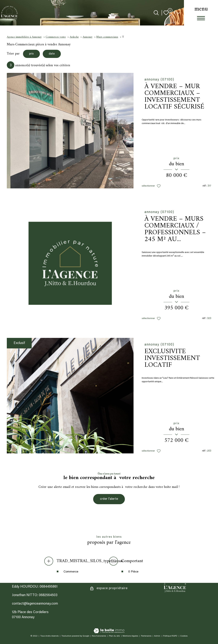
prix (32, 54)
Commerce (71, 572)
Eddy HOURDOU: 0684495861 (35, 587)
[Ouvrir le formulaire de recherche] (156, 13)
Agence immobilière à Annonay (24, 37)
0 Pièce (133, 572)
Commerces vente (56, 37)
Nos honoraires (99, 636)
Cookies (184, 636)
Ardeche (74, 37)
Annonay (88, 37)
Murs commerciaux (107, 37)
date (53, 54)
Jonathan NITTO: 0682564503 (35, 595)
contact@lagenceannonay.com (35, 604)
